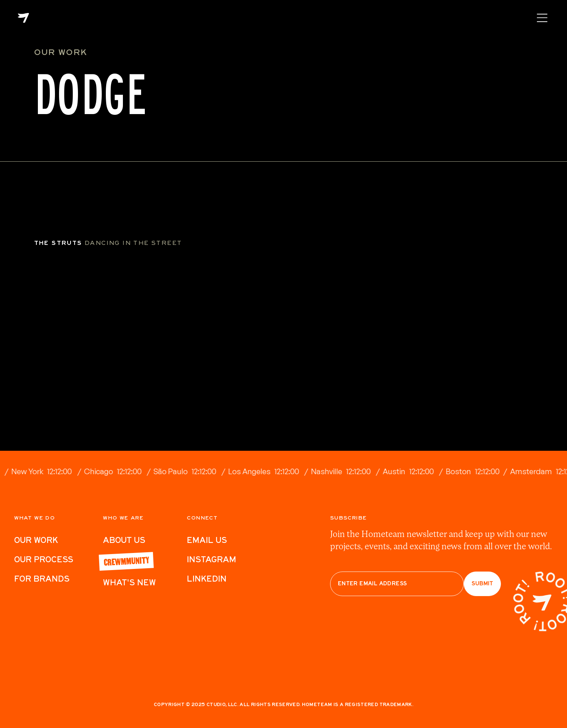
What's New (129, 582)
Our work (36, 540)
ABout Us (124, 540)
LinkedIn (207, 579)
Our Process (44, 559)
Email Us (207, 540)
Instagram (211, 559)
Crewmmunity (126, 560)
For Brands (42, 579)
